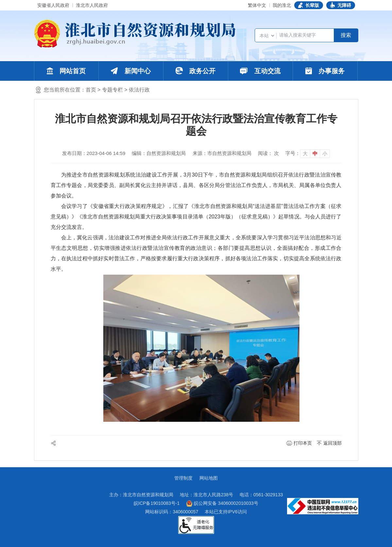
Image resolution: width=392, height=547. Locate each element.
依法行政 (139, 90)
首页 (91, 90)
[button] (309, 5)
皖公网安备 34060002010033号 (222, 504)
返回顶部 (332, 443)
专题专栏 (112, 90)
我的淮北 (282, 5)
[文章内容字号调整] (308, 153)
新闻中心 (131, 71)
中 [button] (315, 154)
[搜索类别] (267, 36)
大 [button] (305, 154)
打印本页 (303, 443)
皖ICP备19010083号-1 (157, 503)
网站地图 (209, 478)
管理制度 (183, 478)
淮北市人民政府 (92, 5)
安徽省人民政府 (53, 5)
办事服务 (325, 71)
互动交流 (260, 71)
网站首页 (66, 71)
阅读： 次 (268, 153)
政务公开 (196, 71)
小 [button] (325, 154)
